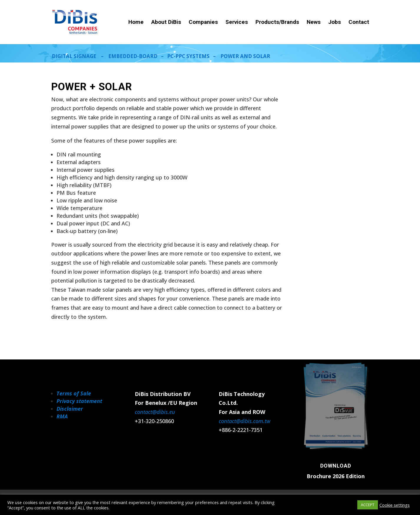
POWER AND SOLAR (245, 56)
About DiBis (166, 23)
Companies (203, 23)
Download (336, 466)
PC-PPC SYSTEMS (188, 56)
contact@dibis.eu (155, 412)
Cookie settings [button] (395, 505)
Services (237, 23)
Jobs (334, 23)
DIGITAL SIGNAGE (74, 56)
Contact (359, 23)
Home (136, 23)
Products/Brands (277, 23)
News (314, 23)
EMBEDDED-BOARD (133, 56)
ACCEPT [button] (368, 505)
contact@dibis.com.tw (244, 421)
